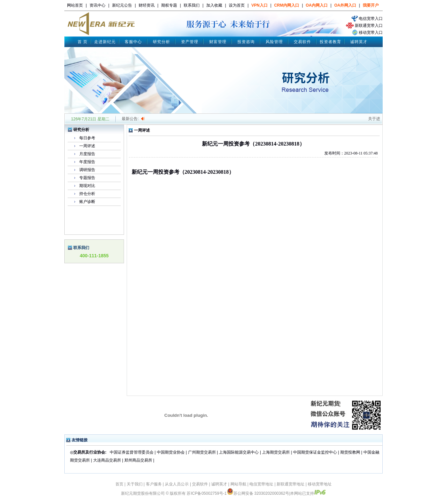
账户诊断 (87, 202)
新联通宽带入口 (369, 26)
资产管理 (190, 42)
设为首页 (237, 5)
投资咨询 (246, 42)
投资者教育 (330, 42)
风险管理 (274, 42)
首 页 (83, 42)
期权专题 (169, 5)
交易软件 (302, 42)
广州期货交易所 (202, 452)
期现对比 (87, 186)
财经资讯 (147, 5)
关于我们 (135, 484)
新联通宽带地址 (290, 484)
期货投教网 (350, 452)
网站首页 (75, 5)
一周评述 (87, 146)
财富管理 (218, 42)
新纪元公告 (122, 5)
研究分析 (161, 42)
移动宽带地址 (320, 484)
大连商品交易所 (107, 460)
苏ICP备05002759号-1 (207, 493)
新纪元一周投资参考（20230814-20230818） (183, 172)
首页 (119, 484)
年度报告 (87, 162)
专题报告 (87, 178)
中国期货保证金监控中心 (315, 452)
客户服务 (154, 484)
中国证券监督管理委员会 (132, 452)
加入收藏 (214, 5)
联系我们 (192, 5)
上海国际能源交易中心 (239, 452)
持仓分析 (87, 194)
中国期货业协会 (171, 452)
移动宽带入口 (371, 32)
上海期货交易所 (276, 452)
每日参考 (87, 138)
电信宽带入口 (371, 19)
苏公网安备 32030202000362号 (258, 493)
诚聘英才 (359, 42)
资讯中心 (97, 5)
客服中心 (133, 42)
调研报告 (87, 170)
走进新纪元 (105, 42)
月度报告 (87, 154)
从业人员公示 (177, 484)
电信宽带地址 (261, 484)
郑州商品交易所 (138, 460)
